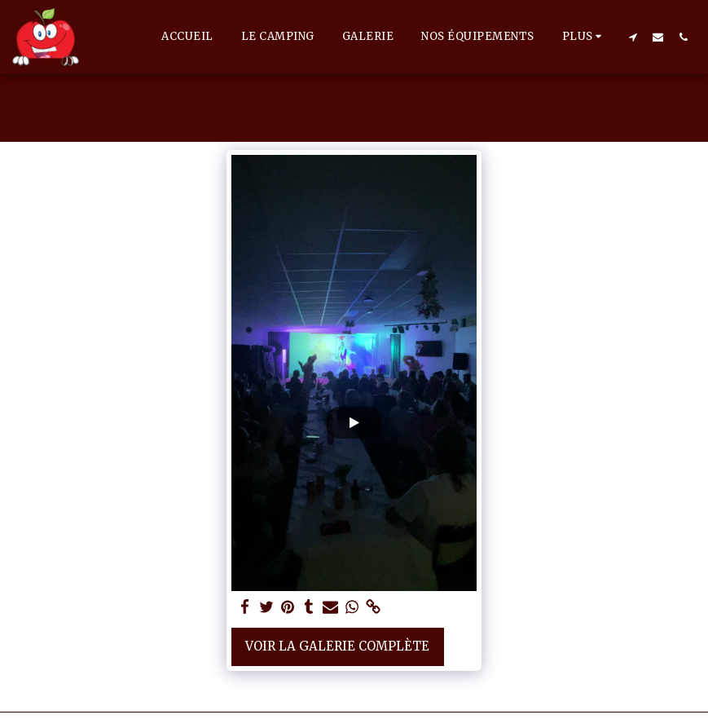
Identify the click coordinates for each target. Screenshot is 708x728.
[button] (633, 37)
